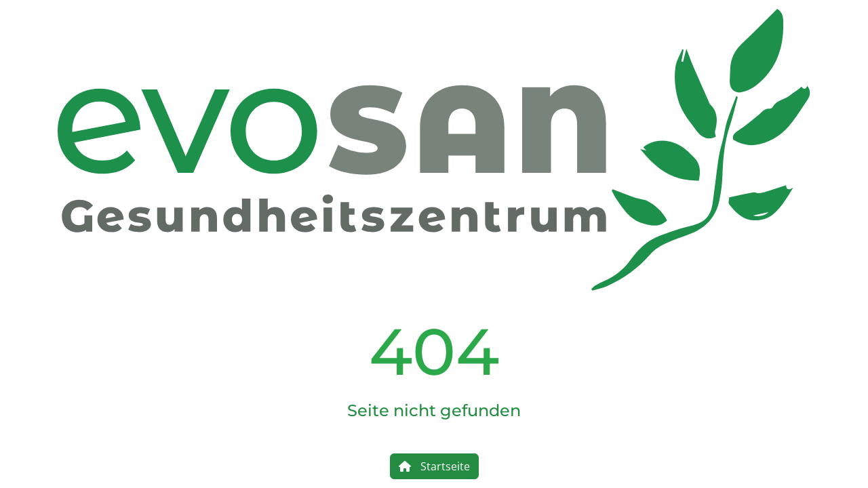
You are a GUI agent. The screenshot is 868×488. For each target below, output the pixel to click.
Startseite (434, 466)
